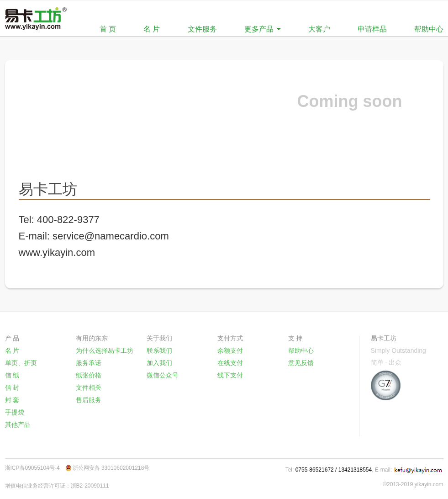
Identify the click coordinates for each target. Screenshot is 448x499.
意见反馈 (301, 363)
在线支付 (230, 363)
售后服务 (89, 400)
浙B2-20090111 (90, 486)
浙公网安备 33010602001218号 (111, 468)
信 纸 (12, 375)
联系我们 (159, 350)
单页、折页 (21, 363)
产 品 (12, 338)
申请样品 (372, 29)
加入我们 (159, 363)
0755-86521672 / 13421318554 (334, 470)
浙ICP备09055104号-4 (32, 468)
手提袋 (15, 412)
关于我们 (159, 338)
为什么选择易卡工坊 (105, 350)
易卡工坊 (384, 338)
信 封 (12, 388)
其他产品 (18, 425)
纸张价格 (89, 375)
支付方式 (230, 338)
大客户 (319, 29)
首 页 (108, 29)
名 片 (152, 29)
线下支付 (230, 375)
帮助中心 (429, 29)
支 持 (295, 338)
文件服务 (202, 29)
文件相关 (89, 388)
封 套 (12, 400)
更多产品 (259, 29)
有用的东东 (92, 338)
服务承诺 (89, 363)
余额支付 (230, 350)
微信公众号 (163, 375)
